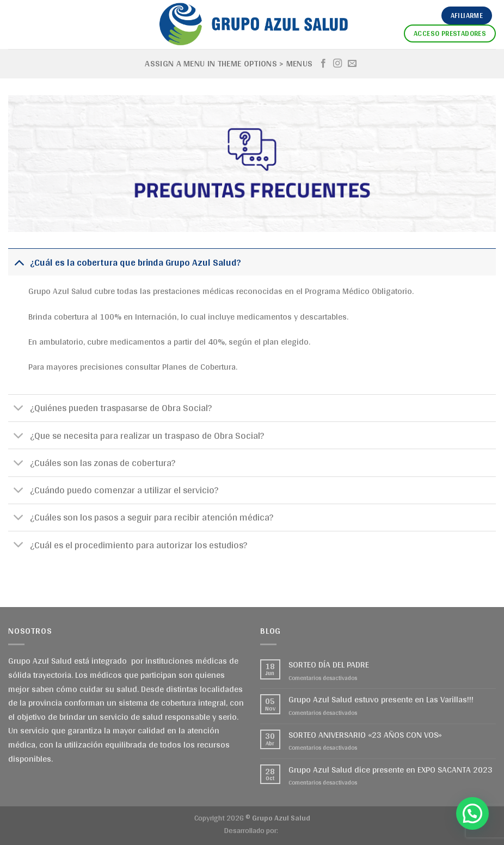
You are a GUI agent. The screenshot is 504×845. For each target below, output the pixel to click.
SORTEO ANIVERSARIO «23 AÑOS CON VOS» (365, 735)
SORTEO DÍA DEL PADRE (329, 665)
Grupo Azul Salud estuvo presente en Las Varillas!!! (381, 699)
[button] (472, 813)
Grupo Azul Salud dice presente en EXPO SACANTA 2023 (391, 770)
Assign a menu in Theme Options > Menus (229, 63)
